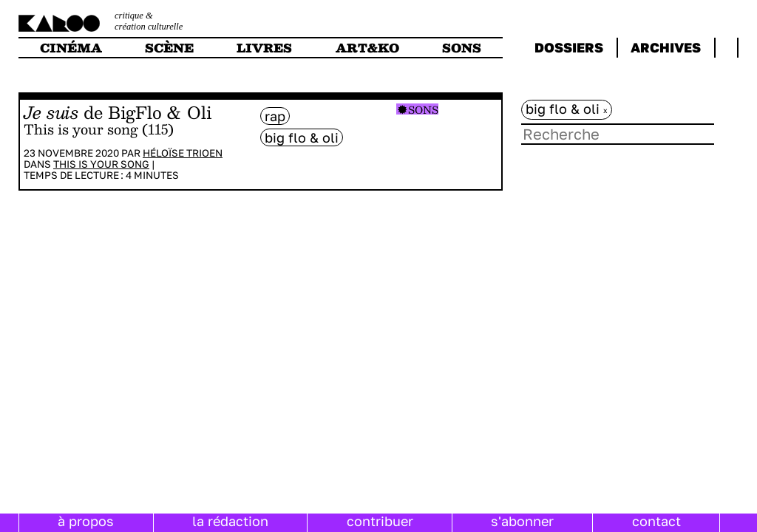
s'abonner (522, 521)
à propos (86, 521)
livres (264, 48)
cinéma (71, 48)
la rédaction (230, 521)
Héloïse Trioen (183, 153)
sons (462, 48)
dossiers (569, 47)
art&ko (367, 48)
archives (666, 47)
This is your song (101, 164)
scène (169, 48)
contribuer (380, 521)
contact (656, 521)
